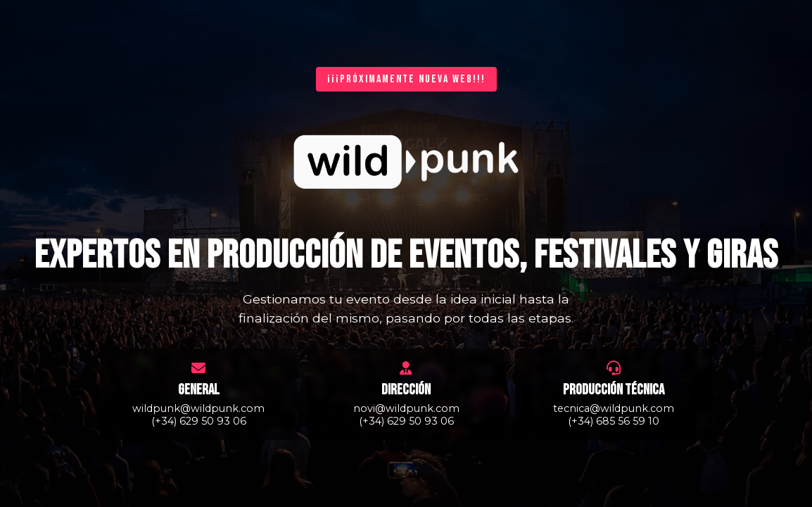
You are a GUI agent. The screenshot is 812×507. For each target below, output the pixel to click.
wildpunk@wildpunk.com (198, 408)
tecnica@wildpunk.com (614, 408)
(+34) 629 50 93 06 (199, 421)
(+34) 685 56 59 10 (614, 421)
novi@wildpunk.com (406, 408)
